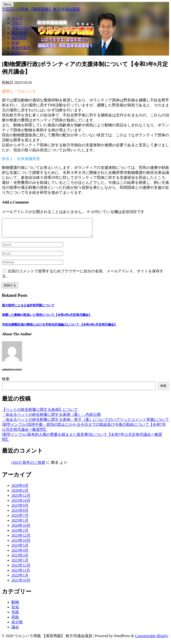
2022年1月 (20, 579)
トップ (17, 18)
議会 (15, 631)
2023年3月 (20, 559)
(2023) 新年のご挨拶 (28, 466)
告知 (15, 43)
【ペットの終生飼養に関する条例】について (40, 413)
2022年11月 (21, 574)
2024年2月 (20, 534)
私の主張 (19, 33)
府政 (15, 621)
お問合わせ (21, 53)
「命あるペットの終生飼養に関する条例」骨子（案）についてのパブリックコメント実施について (85, 423)
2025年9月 (20, 509)
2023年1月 (20, 564)
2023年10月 (21, 544)
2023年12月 (21, 539)
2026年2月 (20, 494)
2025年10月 (21, 504)
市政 (15, 616)
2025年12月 (21, 499)
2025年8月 (20, 514)
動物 (15, 606)
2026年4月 (20, 489)
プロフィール (23, 28)
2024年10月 (21, 529)
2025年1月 (20, 524)
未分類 (17, 626)
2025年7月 (20, 519)
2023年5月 (20, 549)
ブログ (17, 23)
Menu (8, 4)
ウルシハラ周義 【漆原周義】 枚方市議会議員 (41, 9)
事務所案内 (21, 48)
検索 (6, 382)
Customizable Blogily (152, 639)
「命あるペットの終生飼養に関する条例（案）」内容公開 (51, 418)
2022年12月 (21, 569)
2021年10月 (21, 584)
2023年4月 (20, 554)
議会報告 (19, 38)
